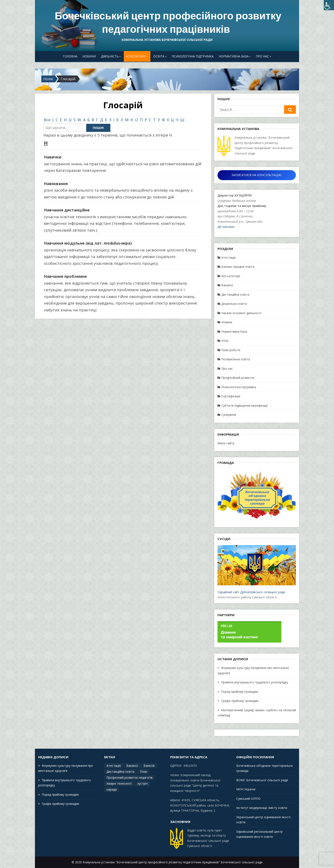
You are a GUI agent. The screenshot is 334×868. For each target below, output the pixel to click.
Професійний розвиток (238, 378)
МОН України (246, 789)
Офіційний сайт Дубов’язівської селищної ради (257, 570)
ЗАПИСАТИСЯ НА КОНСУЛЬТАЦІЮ (257, 175)
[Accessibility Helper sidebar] (329, 5)
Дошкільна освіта (234, 304)
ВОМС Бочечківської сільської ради (262, 780)
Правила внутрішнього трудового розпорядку (255, 682)
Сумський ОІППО (248, 799)
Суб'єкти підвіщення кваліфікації (245, 405)
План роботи (231, 350)
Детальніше (226, 227)
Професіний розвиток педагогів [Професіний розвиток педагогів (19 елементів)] (130, 777)
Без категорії (231, 276)
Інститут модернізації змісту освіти (262, 808)
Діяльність (110, 56)
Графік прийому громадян (240, 701)
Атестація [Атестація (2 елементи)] (114, 766)
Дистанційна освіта (235, 294)
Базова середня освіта (238, 267)
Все (47, 120)
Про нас (262, 56)
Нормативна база (234, 56)
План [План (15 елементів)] (144, 772)
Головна (70, 56)
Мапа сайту (226, 443)
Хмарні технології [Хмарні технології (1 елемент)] (119, 783)
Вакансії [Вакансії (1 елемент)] (132, 766)
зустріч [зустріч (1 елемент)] (143, 783)
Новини (89, 56)
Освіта (159, 56)
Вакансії (227, 285)
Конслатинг (136, 56)
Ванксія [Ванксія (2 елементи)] (149, 766)
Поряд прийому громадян (240, 692)
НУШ (225, 341)
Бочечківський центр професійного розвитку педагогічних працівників (168, 22)
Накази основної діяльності (241, 313)
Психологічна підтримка (193, 56)
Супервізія (229, 415)
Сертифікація (231, 396)
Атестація (228, 257)
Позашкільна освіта (236, 359)
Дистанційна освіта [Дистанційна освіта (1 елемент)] (120, 772)
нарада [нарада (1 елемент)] (112, 789)
